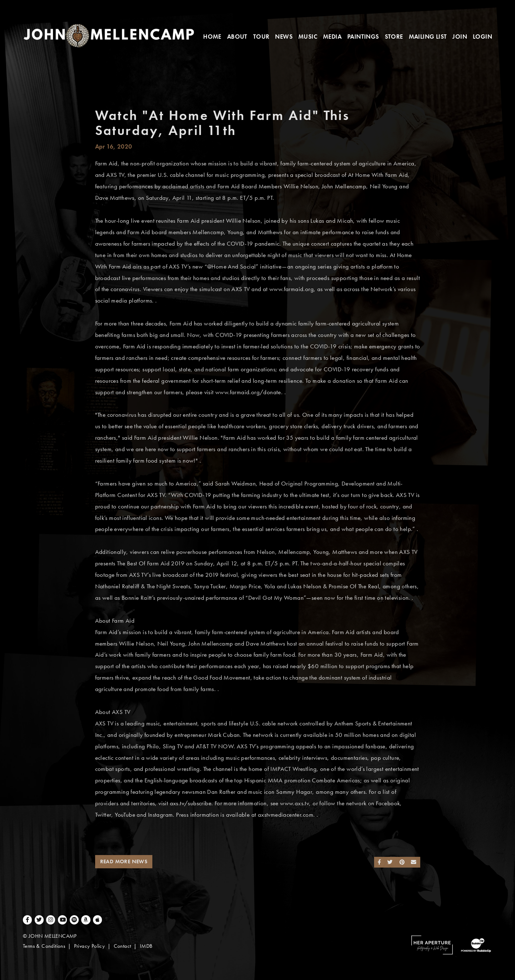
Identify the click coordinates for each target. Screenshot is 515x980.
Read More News (124, 861)
